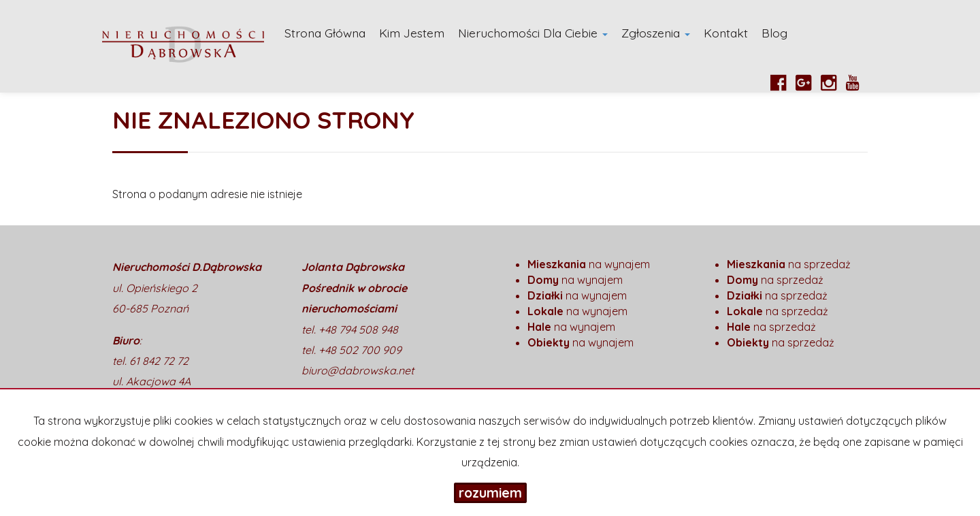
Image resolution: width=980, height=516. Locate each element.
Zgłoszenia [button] (656, 33)
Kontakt (726, 33)
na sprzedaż (789, 264)
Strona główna (325, 33)
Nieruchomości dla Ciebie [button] (533, 33)
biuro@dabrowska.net (358, 370)
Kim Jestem (412, 33)
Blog (774, 33)
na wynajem (589, 264)
